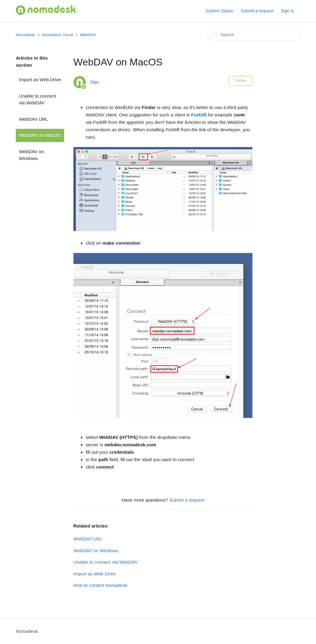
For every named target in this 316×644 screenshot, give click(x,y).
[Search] (254, 35)
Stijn (95, 82)
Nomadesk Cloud (57, 35)
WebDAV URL (33, 119)
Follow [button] (241, 81)
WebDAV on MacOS (40, 135)
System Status (219, 11)
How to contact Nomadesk (100, 585)
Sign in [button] (287, 11)
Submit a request (257, 11)
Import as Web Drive (40, 80)
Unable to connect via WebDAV (37, 99)
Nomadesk (25, 35)
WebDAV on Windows (31, 155)
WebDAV (88, 35)
